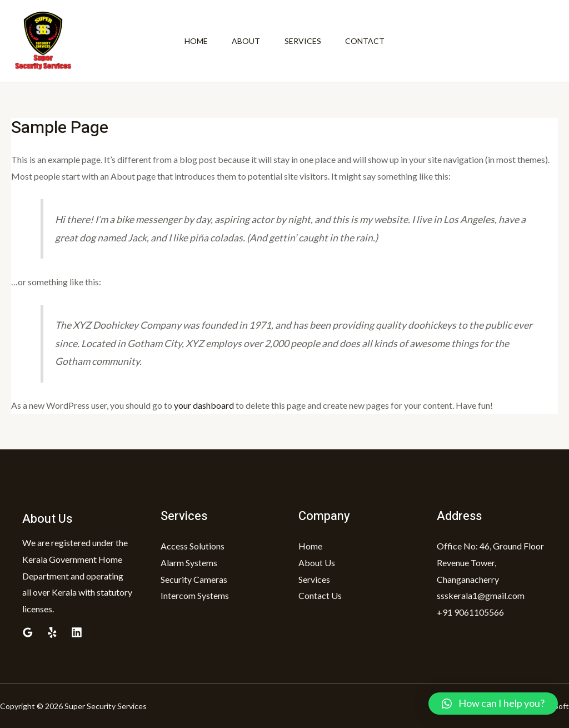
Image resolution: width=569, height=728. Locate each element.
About (245, 41)
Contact (369, 41)
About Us (317, 563)
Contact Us (320, 595)
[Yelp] (52, 632)
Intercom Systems (195, 595)
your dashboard (204, 405)
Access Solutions (193, 546)
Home (192, 41)
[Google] (28, 632)
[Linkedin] (77, 632)
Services (304, 41)
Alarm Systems (189, 563)
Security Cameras (194, 579)
